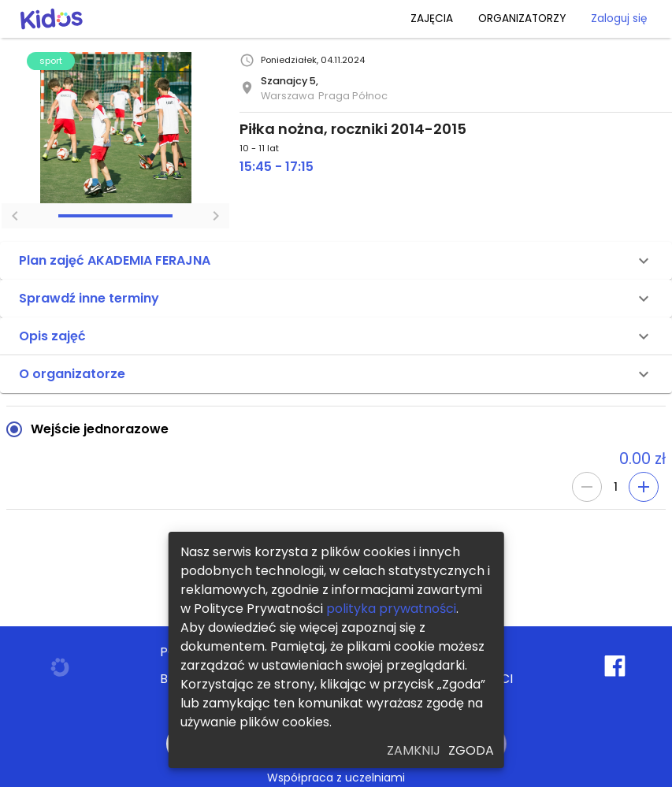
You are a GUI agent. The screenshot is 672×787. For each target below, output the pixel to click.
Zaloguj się (619, 19)
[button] (336, 261)
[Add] (644, 487)
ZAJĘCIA (432, 19)
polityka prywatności (391, 609)
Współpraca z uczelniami (336, 778)
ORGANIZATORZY (522, 19)
